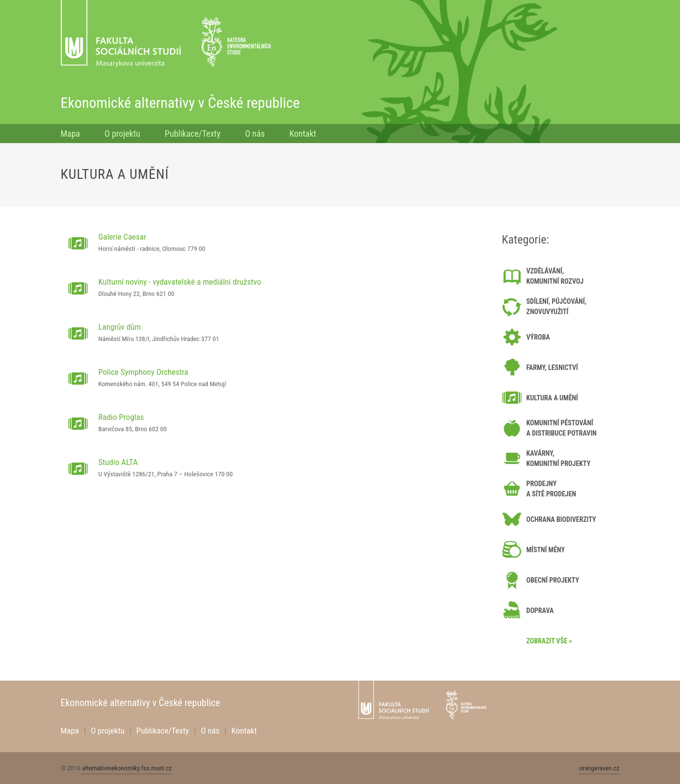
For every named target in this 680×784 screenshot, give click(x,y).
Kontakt (303, 134)
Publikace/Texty (193, 134)
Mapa (71, 134)
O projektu (122, 134)
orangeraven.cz (600, 768)
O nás (255, 134)
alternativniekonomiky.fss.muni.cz (127, 768)
